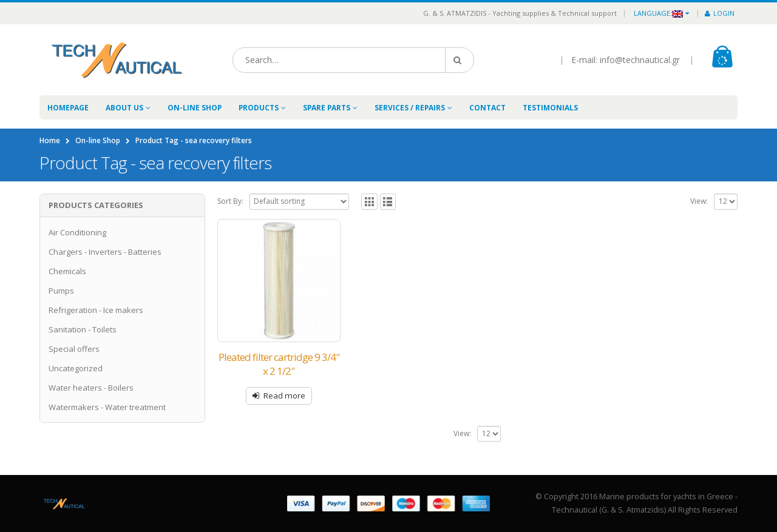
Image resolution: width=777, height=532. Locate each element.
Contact (487, 108)
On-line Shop (195, 108)
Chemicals (67, 271)
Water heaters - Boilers (91, 388)
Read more (284, 396)
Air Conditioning (77, 232)
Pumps (61, 291)
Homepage (68, 108)
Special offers (74, 349)
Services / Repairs (410, 108)
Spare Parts (327, 108)
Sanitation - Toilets (83, 329)
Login (720, 13)
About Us (124, 108)
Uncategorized (76, 368)
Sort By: (230, 201)
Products (259, 108)
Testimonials (550, 108)
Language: (658, 13)
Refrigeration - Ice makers (96, 310)
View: (699, 201)
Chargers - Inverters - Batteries (105, 252)
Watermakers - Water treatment (107, 407)
